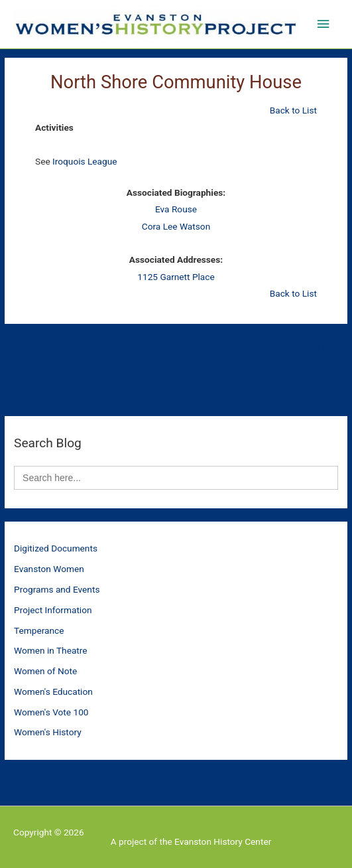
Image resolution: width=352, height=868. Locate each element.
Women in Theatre (51, 650)
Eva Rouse (176, 209)
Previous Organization (56, 348)
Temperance (39, 630)
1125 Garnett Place (176, 277)
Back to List (293, 110)
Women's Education (53, 691)
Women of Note (45, 671)
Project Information (53, 610)
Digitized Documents (56, 548)
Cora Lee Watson (176, 226)
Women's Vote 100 (51, 712)
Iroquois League (85, 161)
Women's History (48, 732)
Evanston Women (49, 569)
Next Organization (304, 348)
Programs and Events (57, 589)
